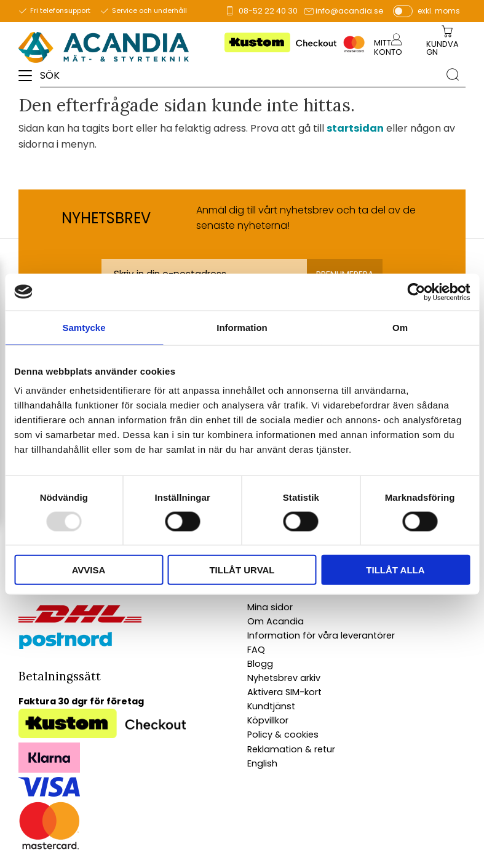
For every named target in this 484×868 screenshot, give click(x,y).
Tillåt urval (242, 570)
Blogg (260, 664)
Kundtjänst (271, 706)
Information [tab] (242, 327)
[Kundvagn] (445, 49)
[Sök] (453, 74)
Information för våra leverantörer (321, 635)
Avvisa (89, 570)
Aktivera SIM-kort (284, 692)
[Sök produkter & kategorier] (240, 74)
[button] (29, 80)
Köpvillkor (268, 720)
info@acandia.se (350, 11)
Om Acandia (276, 621)
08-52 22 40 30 (268, 11)
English (262, 763)
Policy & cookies (283, 735)
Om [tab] (400, 327)
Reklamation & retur (291, 749)
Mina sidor (270, 607)
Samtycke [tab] (84, 327)
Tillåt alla (395, 570)
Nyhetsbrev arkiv (284, 678)
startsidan (355, 128)
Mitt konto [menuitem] (388, 47)
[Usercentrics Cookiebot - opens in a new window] (416, 292)
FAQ (256, 650)
